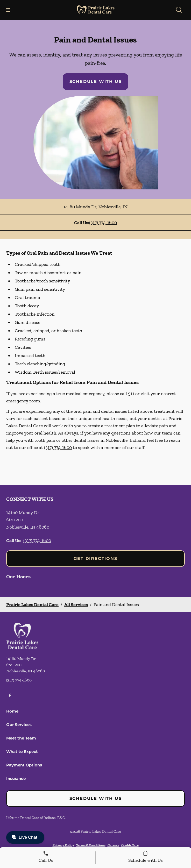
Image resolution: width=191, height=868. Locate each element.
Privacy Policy (63, 845)
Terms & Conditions (91, 845)
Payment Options (24, 765)
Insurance (16, 778)
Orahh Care (130, 845)
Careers (113, 845)
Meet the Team (21, 738)
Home (12, 711)
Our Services (19, 725)
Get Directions (95, 558)
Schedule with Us (96, 81)
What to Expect (22, 752)
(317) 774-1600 (103, 223)
